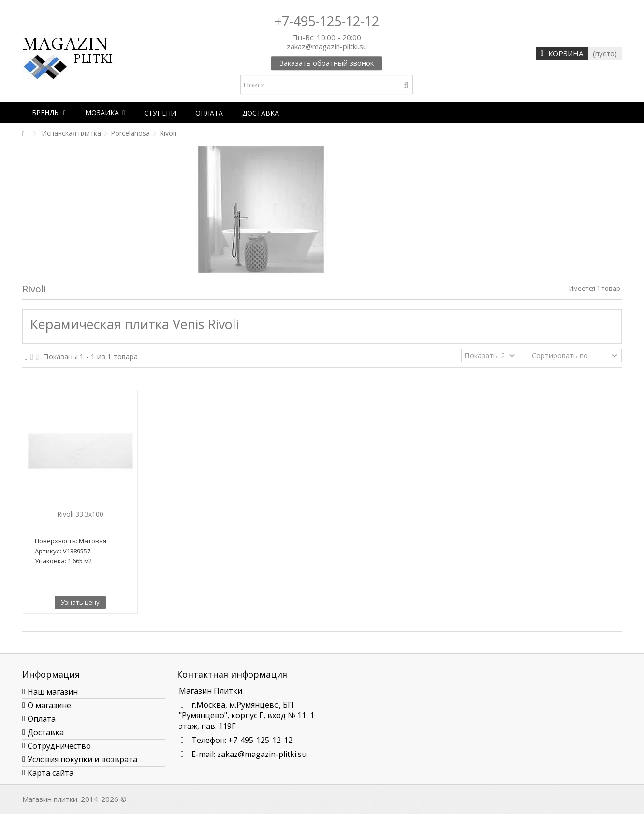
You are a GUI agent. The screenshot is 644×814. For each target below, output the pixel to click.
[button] (49, 112)
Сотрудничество (59, 746)
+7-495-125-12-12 (327, 21)
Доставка (46, 732)
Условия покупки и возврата (82, 759)
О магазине (49, 705)
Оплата (42, 719)
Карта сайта (51, 773)
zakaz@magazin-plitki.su (262, 754)
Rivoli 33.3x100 (80, 514)
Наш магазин (53, 692)
